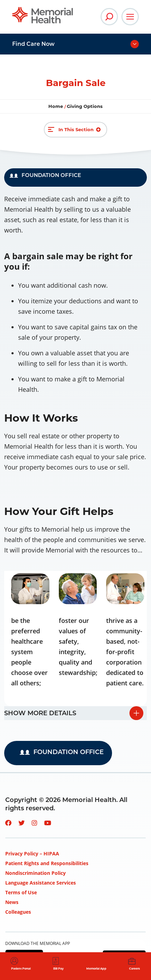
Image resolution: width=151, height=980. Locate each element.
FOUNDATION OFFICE (45, 175)
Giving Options (85, 106)
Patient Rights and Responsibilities (47, 863)
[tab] (75, 713)
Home (56, 106)
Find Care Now (33, 44)
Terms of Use (21, 892)
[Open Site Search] (109, 17)
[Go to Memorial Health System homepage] (43, 15)
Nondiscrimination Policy (35, 873)
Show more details (40, 713)
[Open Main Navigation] (130, 17)
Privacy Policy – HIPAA (32, 854)
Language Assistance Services (41, 883)
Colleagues (18, 912)
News (12, 902)
